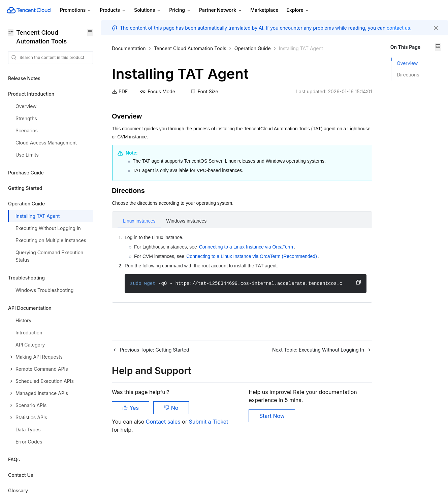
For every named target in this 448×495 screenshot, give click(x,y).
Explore (298, 10)
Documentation (129, 48)
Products (113, 10)
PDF (120, 100)
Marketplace (264, 10)
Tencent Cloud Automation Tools (190, 48)
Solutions (148, 10)
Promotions (76, 10)
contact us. (399, 28)
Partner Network (221, 10)
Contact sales (164, 446)
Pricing (180, 10)
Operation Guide (253, 48)
